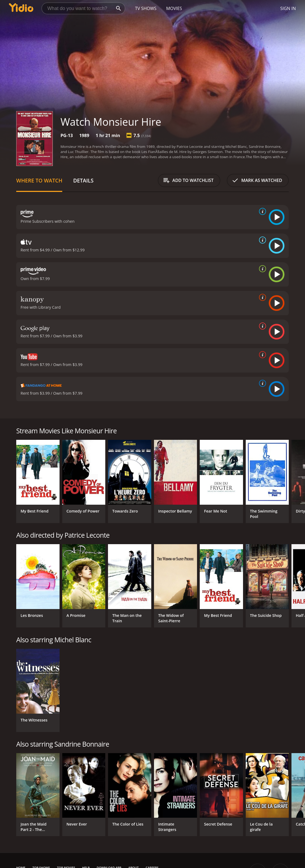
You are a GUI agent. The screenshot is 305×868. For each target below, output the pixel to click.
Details (83, 180)
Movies (174, 8)
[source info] (261, 211)
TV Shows (146, 8)
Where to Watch (39, 180)
